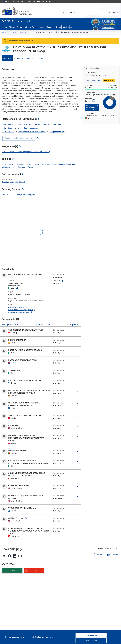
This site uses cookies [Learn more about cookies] (14, 637)
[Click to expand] (77, 331)
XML (14, 571)
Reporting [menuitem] (31, 58)
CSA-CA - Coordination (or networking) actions (20, 195)
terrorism (57, 124)
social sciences (8, 124)
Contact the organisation (18, 307)
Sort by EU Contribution (40, 325)
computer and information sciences (32, 132)
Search (73, 27)
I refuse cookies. (91, 640)
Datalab (65, 27)
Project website (94, 80)
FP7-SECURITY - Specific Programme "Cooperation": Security (26, 152)
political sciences (24, 124)
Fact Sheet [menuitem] (7, 58)
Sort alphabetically (10, 325)
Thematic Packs (15, 27)
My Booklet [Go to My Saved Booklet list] (112, 555)
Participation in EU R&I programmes (22, 310)
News (58, 27)
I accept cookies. (91, 635)
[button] (73, 12)
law (19, 128)
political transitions (42, 124)
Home (5, 27)
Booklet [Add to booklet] (98, 554)
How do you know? (45, 1)
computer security (57, 132)
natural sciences (8, 132)
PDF (36, 571)
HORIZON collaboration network (20, 312)
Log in (63, 12)
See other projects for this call (13, 182)
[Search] (114, 12)
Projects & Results (31, 27)
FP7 (29, 32)
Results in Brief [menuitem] (19, 58)
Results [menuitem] (42, 58)
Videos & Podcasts (47, 27)
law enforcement (31, 128)
